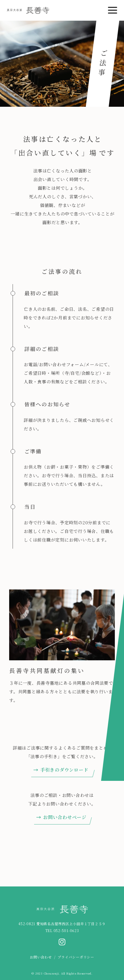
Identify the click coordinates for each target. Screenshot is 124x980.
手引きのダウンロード (64, 770)
